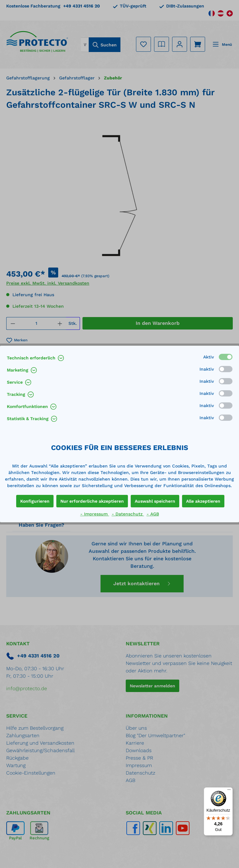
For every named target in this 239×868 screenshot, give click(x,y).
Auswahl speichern (155, 501)
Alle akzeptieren (203, 501)
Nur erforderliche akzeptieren (92, 501)
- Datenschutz (128, 514)
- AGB (153, 514)
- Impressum (95, 514)
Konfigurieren (35, 501)
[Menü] (229, 791)
